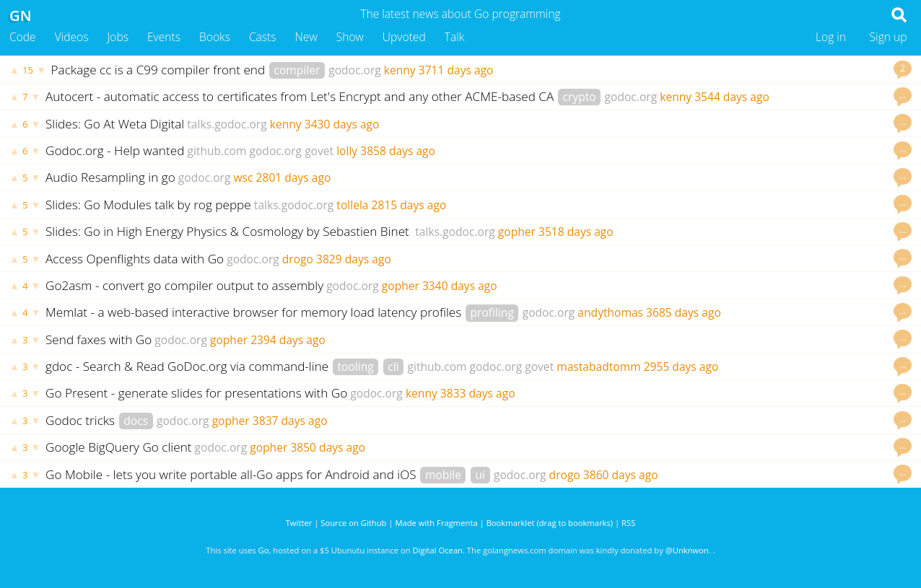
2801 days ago (294, 177)
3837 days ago (290, 421)
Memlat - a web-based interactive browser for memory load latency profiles (255, 312)
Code (23, 37)
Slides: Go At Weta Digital (115, 124)
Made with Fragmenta (436, 523)
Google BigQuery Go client (119, 447)
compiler (297, 70)
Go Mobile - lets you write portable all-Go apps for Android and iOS (232, 474)
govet (319, 151)
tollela (352, 205)
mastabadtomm (598, 367)
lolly (347, 151)
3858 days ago (398, 151)
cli (393, 367)
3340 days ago (460, 286)
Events (164, 37)
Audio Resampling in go (110, 177)
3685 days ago (684, 312)
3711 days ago (456, 70)
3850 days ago (328, 447)
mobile (443, 475)
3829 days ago (354, 259)
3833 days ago (478, 393)
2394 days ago (288, 340)
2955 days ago (681, 367)
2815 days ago (409, 205)
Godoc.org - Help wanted (115, 150)
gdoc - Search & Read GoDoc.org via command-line (189, 366)
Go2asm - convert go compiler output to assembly (184, 285)
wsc (243, 177)
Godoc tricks (82, 420)
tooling (355, 367)
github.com (217, 151)
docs (136, 421)
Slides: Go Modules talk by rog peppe (148, 205)
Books (215, 37)
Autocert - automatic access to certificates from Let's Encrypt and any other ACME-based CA (301, 96)
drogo (298, 259)
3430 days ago (342, 124)
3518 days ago (576, 232)
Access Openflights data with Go (135, 259)
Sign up (889, 37)
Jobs (118, 37)
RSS (628, 523)
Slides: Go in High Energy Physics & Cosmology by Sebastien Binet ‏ (229, 231)
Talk (455, 37)
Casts (263, 37)
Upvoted (404, 37)
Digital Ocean (438, 550)
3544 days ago (732, 97)
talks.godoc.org (227, 124)
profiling (492, 312)
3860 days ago (621, 475)
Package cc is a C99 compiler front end (160, 70)
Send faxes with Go (99, 339)
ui (481, 475)
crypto (580, 97)
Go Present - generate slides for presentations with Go (196, 393)
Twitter (299, 523)
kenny (400, 70)
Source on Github (353, 523)
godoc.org (355, 70)
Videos (72, 37)
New (306, 37)
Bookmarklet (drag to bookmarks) (550, 523)
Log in (831, 37)
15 (28, 70)
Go (264, 550)
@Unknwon (687, 550)
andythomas (610, 312)
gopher (517, 232)
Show (350, 37)
